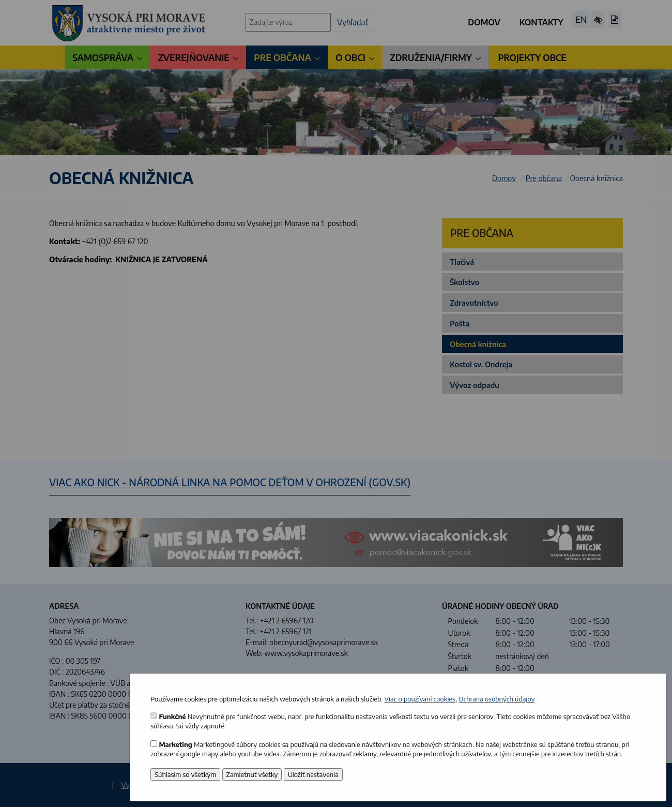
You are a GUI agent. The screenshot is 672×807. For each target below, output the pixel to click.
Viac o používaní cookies (420, 699)
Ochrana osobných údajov (497, 699)
